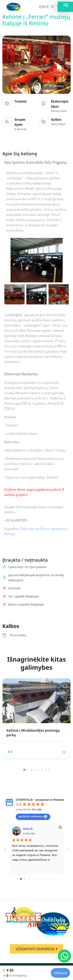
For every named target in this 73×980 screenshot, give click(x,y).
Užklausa (60, 973)
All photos (54, 86)
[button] (8, 260)
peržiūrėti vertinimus (33, 817)
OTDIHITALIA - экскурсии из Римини (40, 800)
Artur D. (28, 829)
